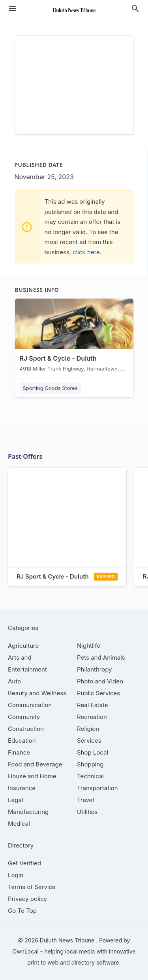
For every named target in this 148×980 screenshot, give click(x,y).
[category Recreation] (92, 717)
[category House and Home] (32, 776)
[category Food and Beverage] (35, 764)
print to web (43, 962)
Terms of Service (32, 887)
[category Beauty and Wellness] (37, 693)
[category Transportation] (97, 788)
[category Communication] (30, 705)
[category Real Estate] (92, 705)
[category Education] (22, 741)
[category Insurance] (22, 788)
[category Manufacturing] (28, 812)
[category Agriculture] (23, 646)
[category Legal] (15, 800)
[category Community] (24, 717)
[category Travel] (85, 800)
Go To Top (22, 911)
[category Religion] (88, 729)
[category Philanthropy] (95, 669)
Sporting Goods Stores (50, 388)
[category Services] (89, 741)
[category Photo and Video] (100, 681)
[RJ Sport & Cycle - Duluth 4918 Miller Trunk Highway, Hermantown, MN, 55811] (74, 337)
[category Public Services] (98, 693)
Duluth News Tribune (68, 940)
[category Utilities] (87, 812)
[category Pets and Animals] (101, 657)
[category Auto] (14, 681)
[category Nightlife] (89, 646)
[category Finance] (19, 752)
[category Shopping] (90, 764)
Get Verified (24, 863)
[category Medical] (19, 824)
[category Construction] (26, 729)
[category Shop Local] (93, 752)
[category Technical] (90, 776)
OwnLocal (26, 951)
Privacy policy (27, 899)
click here (86, 252)
